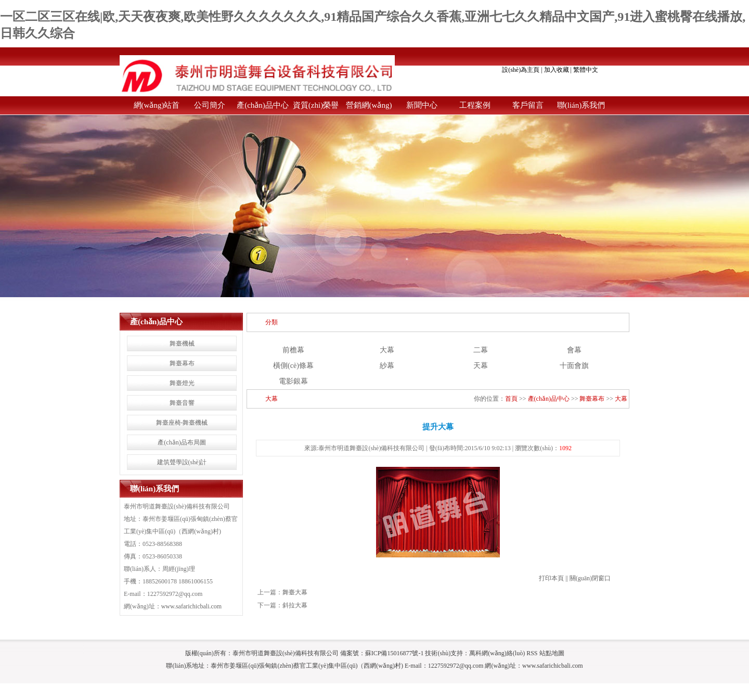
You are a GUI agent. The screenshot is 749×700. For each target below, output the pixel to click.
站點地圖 (552, 653)
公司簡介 (210, 105)
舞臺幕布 (182, 363)
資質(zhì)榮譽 (316, 105)
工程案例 (475, 105)
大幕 (387, 350)
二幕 (481, 350)
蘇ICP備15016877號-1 (395, 653)
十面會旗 (574, 366)
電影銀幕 (293, 381)
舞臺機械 (182, 343)
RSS (532, 653)
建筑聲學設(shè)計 (182, 462)
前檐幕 (293, 350)
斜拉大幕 (295, 605)
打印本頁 (551, 578)
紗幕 (387, 366)
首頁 (511, 399)
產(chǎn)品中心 (263, 105)
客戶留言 (528, 105)
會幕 (574, 350)
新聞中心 (422, 105)
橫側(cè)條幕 (293, 366)
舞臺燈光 (182, 383)
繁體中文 (586, 70)
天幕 (481, 366)
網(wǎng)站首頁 (157, 108)
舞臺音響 (182, 403)
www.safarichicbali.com (192, 606)
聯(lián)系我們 (581, 105)
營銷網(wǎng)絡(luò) (369, 108)
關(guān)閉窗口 (590, 578)
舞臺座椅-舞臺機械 (182, 423)
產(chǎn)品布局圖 (182, 442)
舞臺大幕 (295, 592)
